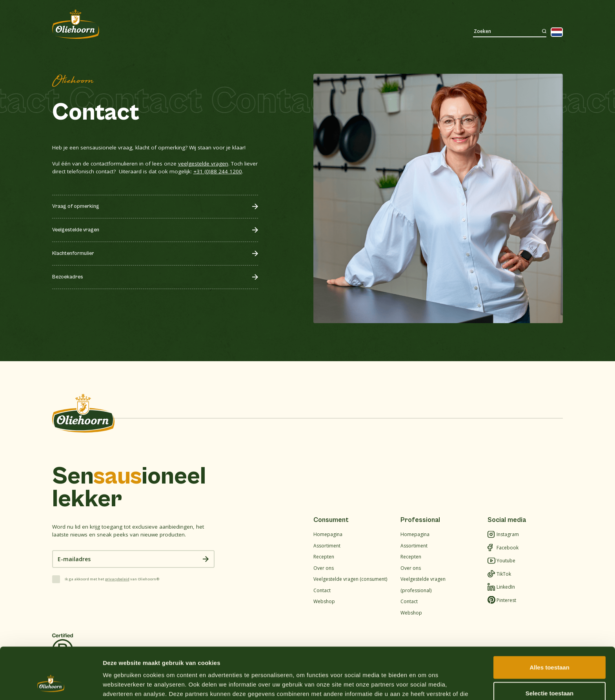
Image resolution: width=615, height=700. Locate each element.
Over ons (234, 31)
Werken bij (525, 10)
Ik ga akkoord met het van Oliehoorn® (112, 579)
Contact (327, 31)
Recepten (195, 31)
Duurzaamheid (281, 31)
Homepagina (328, 534)
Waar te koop (498, 10)
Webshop (552, 10)
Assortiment (151, 31)
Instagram (503, 535)
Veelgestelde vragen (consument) (350, 579)
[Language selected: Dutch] (557, 32)
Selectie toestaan (550, 649)
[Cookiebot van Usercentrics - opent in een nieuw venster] (51, 685)
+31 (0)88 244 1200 (218, 171)
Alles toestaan (549, 623)
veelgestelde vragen (203, 164)
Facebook (503, 548)
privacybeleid (117, 579)
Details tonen (424, 685)
